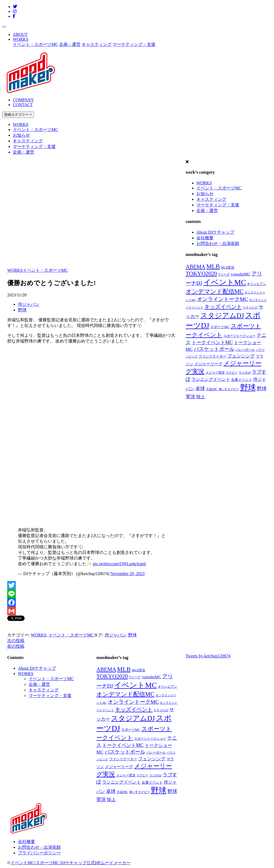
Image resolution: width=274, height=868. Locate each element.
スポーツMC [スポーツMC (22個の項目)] (220, 327)
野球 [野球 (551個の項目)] (248, 388)
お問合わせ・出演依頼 (218, 243)
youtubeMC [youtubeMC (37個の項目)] (241, 274)
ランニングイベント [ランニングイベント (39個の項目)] (211, 379)
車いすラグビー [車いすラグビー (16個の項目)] (229, 389)
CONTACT (23, 105)
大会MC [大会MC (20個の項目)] (212, 389)
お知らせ (21, 135)
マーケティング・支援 (134, 44)
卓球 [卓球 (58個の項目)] (200, 389)
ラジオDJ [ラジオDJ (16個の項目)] (245, 372)
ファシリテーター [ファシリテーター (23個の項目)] (212, 356)
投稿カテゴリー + (18, 115)
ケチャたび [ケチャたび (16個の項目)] (250, 307)
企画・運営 (70, 44)
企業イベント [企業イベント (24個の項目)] (242, 380)
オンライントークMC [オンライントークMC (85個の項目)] (222, 299)
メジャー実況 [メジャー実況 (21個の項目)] (215, 372)
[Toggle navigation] (4, 27)
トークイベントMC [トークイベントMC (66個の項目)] (212, 342)
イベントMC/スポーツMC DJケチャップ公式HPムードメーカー (70, 863)
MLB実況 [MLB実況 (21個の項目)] (228, 267)
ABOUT (20, 34)
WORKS (21, 39)
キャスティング (97, 44)
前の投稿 (16, 646)
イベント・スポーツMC (35, 44)
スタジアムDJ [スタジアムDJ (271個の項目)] (222, 316)
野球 (22, 310)
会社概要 (205, 238)
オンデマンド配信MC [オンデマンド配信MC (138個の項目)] (215, 291)
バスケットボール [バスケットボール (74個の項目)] (214, 349)
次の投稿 (16, 641)
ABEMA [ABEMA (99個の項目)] (196, 267)
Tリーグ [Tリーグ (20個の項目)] (224, 274)
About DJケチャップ (215, 232)
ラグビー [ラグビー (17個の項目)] (232, 372)
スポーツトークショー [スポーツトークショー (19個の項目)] (239, 336)
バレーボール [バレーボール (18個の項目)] (245, 350)
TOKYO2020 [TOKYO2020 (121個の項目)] (201, 274)
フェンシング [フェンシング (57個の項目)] (241, 356)
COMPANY (23, 100)
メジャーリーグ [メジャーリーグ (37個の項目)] (208, 364)
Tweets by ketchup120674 (208, 656)
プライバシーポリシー (39, 853)
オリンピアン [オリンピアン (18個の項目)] (257, 284)
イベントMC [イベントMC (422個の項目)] (225, 282)
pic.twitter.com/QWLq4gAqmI (119, 564)
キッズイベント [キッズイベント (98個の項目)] (223, 307)
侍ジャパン (29, 304)
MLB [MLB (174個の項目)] (213, 266)
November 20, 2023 (128, 574)
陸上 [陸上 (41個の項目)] (201, 397)
